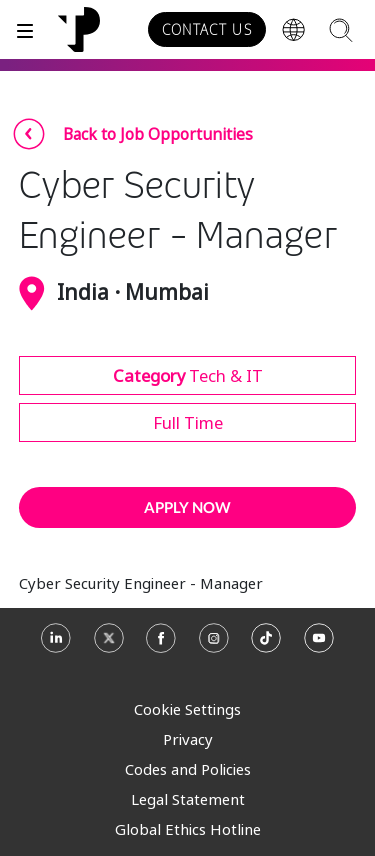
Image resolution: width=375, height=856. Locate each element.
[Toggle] (25, 29)
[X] (109, 645)
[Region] (294, 30)
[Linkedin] (56, 645)
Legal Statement (188, 799)
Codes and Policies (188, 769)
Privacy (188, 739)
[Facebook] (161, 645)
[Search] (340, 29)
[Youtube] (319, 645)
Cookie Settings (187, 709)
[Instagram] (214, 645)
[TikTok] (266, 645)
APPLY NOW (187, 507)
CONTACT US (207, 30)
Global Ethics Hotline (188, 829)
